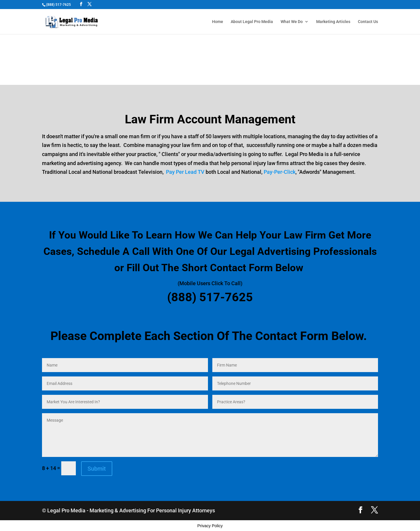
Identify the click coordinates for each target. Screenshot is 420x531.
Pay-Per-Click (280, 172)
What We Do (292, 22)
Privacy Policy (210, 526)
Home (218, 22)
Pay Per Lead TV (185, 172)
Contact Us (368, 22)
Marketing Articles (333, 22)
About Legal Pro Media (252, 22)
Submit (97, 469)
